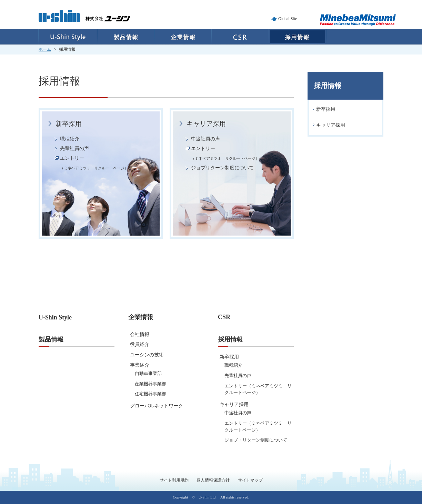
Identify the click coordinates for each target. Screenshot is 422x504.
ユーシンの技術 (147, 355)
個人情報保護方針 (213, 480)
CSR (240, 37)
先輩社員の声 (74, 149)
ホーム (45, 49)
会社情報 (140, 334)
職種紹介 (70, 139)
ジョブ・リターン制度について (256, 440)
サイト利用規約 (174, 480)
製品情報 (126, 37)
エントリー (94, 163)
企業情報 (183, 37)
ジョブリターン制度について (222, 168)
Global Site (288, 19)
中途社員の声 (205, 139)
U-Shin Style (68, 37)
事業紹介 (140, 365)
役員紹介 (140, 344)
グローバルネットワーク (157, 406)
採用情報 (298, 37)
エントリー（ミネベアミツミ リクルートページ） (258, 389)
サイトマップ (250, 480)
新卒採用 (69, 124)
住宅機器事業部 (150, 394)
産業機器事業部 (150, 384)
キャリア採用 (206, 124)
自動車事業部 (148, 373)
